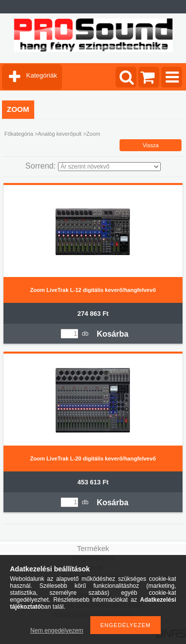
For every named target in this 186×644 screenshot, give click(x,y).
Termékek (93, 548)
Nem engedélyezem (57, 631)
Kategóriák (42, 75)
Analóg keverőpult (60, 134)
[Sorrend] (109, 167)
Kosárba (113, 334)
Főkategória (19, 134)
